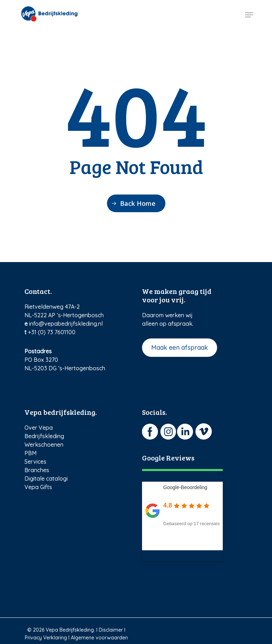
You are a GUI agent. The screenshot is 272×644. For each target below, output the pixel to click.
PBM (30, 453)
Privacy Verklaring (46, 638)
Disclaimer (111, 630)
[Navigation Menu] (249, 15)
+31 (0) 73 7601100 (52, 332)
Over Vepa (39, 428)
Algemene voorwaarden (99, 638)
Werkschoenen (44, 445)
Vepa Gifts (38, 487)
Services (35, 462)
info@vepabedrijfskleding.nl (66, 324)
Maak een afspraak (180, 347)
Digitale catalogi (46, 478)
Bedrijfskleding (44, 436)
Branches (37, 470)
